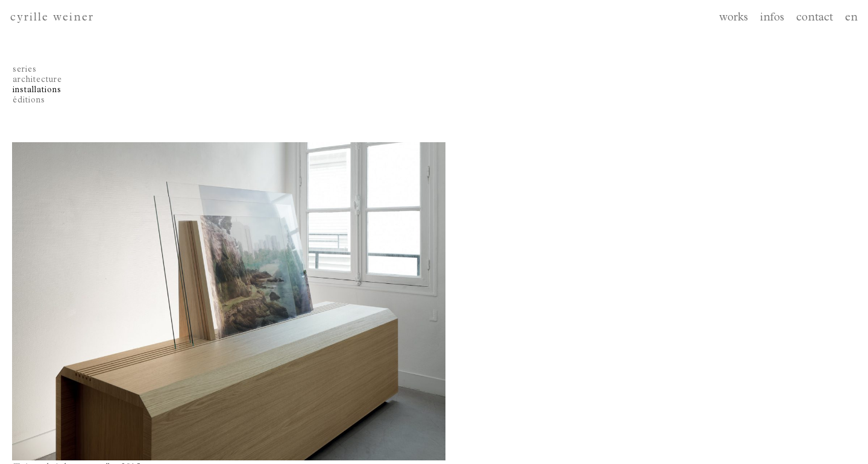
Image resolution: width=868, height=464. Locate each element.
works (734, 18)
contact (815, 18)
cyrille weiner (52, 18)
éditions (29, 101)
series (25, 70)
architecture (37, 80)
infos (772, 18)
